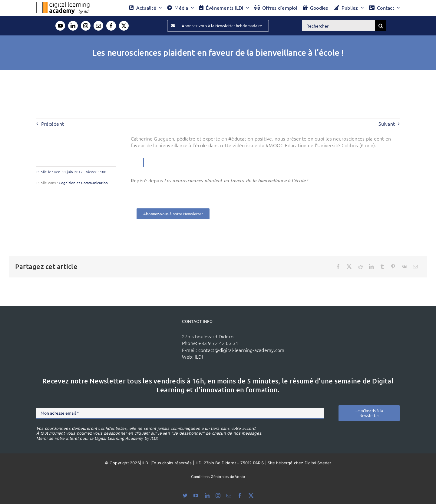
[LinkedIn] (371, 267)
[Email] (415, 267)
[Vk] (404, 267)
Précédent (53, 124)
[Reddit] (360, 267)
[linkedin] (73, 26)
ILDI (199, 356)
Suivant (387, 124)
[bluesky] (185, 496)
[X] (349, 267)
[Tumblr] (382, 267)
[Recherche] (381, 26)
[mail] (98, 26)
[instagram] (86, 26)
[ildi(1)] (146, 329)
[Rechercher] (339, 26)
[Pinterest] (393, 267)
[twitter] (124, 26)
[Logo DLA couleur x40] (63, 4)
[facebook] (111, 26)
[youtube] (60, 26)
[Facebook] (338, 267)
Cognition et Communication (83, 183)
